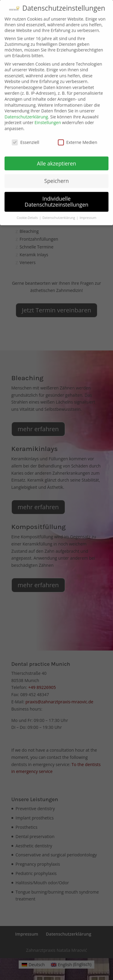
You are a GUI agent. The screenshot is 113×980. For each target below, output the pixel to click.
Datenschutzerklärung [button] (59, 206)
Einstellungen (48, 111)
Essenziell (25, 131)
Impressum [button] (88, 206)
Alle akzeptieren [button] (56, 152)
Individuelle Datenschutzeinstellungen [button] (57, 190)
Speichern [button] (56, 169)
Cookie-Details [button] (28, 206)
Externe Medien (78, 131)
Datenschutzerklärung (26, 105)
